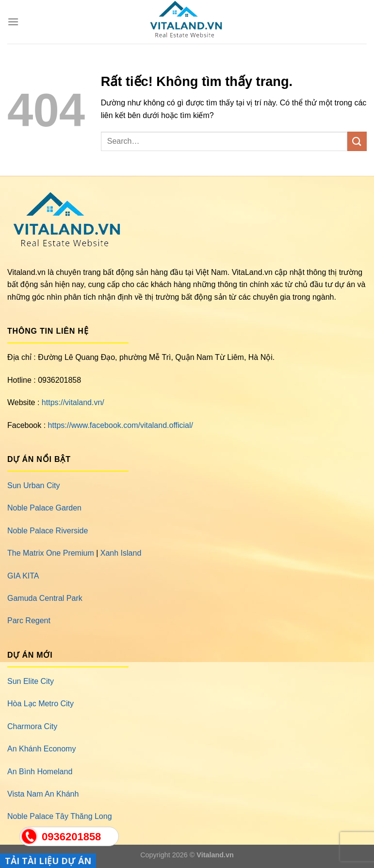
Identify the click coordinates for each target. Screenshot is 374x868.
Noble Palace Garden (44, 508)
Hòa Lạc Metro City (41, 704)
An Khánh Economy (41, 749)
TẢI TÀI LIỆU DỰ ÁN (48, 861)
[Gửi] (357, 141)
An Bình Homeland (40, 772)
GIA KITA (23, 576)
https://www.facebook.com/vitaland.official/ (121, 425)
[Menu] (13, 22)
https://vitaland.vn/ (73, 402)
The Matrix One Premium (51, 553)
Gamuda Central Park (45, 598)
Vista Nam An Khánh (43, 794)
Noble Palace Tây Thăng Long (60, 816)
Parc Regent (29, 621)
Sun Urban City (34, 485)
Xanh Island (121, 553)
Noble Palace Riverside (48, 531)
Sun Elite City (31, 681)
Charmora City (32, 726)
